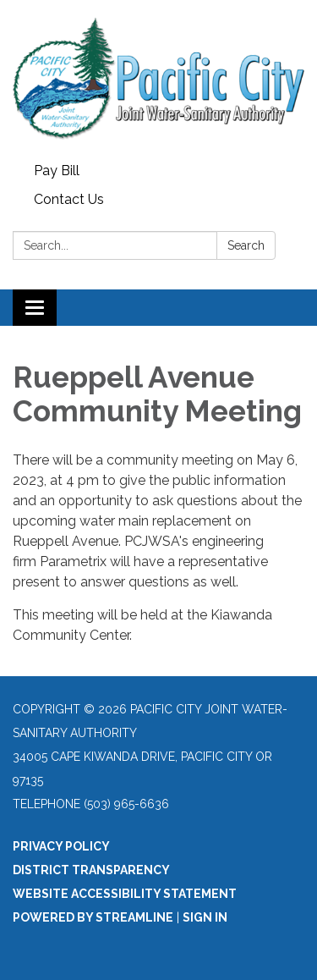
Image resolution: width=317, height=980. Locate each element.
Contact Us (69, 199)
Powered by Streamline (93, 917)
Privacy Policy (61, 846)
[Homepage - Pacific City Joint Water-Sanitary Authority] (158, 78)
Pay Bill (57, 171)
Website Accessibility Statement (125, 894)
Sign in (205, 917)
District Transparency (91, 870)
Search (246, 245)
